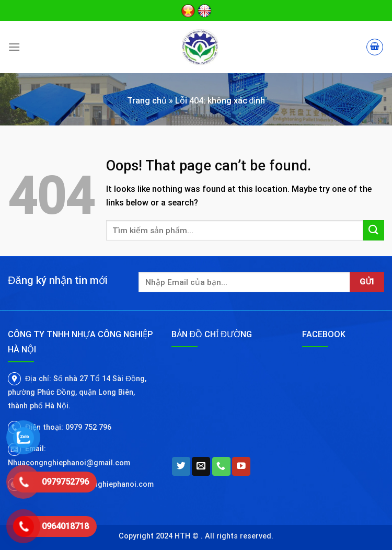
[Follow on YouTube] (241, 466)
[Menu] (14, 47)
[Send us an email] (201, 466)
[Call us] (221, 466)
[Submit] (374, 230)
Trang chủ (147, 101)
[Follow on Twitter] (181, 466)
